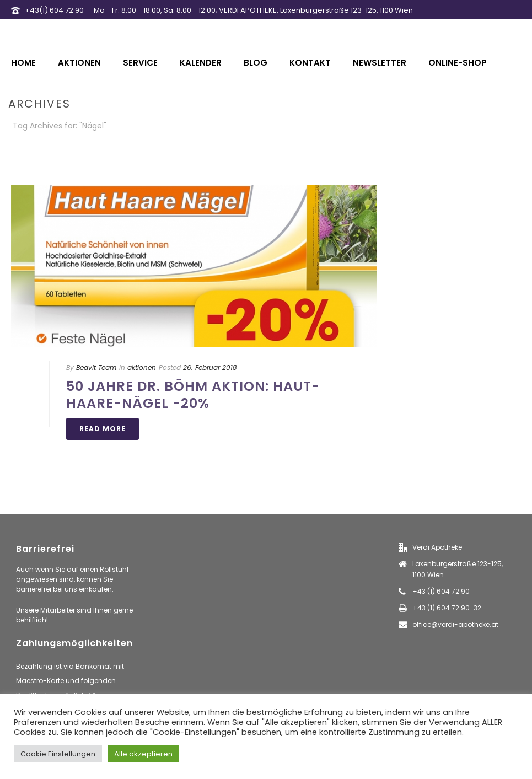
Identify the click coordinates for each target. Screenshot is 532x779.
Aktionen (79, 63)
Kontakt (310, 63)
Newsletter (380, 63)
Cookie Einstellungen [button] (58, 754)
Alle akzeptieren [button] (143, 754)
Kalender (201, 63)
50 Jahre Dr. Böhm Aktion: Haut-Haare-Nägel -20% (193, 395)
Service (140, 63)
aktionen (142, 367)
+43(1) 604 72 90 (54, 10)
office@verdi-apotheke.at (455, 624)
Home (23, 63)
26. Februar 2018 (210, 367)
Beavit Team (96, 367)
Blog (256, 63)
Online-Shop (458, 63)
